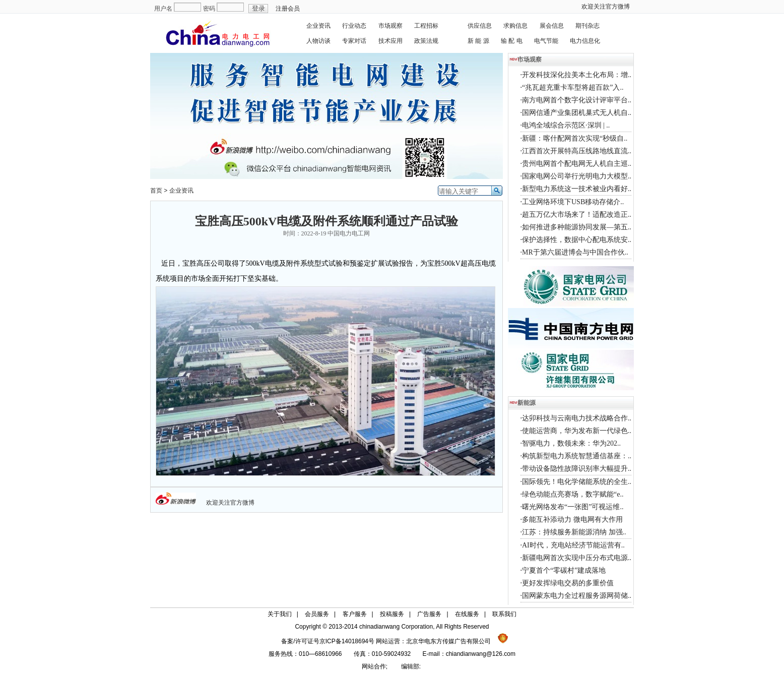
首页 (156, 191)
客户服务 (355, 614)
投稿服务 (392, 614)
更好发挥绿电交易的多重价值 (568, 583)
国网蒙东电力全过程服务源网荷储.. (577, 596)
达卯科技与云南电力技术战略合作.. (577, 418)
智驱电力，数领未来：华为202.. (571, 443)
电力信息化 (585, 41)
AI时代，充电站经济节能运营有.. (573, 545)
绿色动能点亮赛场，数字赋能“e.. (573, 494)
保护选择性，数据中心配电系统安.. (577, 240)
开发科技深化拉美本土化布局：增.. (577, 75)
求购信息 (515, 26)
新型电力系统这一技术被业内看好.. (577, 189)
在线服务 (467, 614)
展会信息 (552, 26)
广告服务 (429, 614)
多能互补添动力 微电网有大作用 (572, 519)
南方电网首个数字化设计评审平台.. (577, 100)
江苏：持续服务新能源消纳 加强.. (574, 532)
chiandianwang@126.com (481, 654)
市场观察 (390, 26)
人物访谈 (318, 41)
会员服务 (317, 614)
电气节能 (546, 41)
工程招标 (426, 26)
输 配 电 (512, 41)
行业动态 (354, 26)
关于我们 (280, 614)
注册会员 (288, 9)
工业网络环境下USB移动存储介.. (573, 202)
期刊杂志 (587, 26)
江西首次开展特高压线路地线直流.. (577, 151)
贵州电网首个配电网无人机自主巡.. (577, 164)
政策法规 (426, 41)
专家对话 (354, 41)
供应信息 (480, 26)
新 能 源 (478, 41)
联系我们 (504, 614)
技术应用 (390, 41)
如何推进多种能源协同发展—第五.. (577, 227)
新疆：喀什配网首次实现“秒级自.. (575, 138)
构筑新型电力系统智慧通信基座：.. (577, 456)
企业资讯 (318, 26)
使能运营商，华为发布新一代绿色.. (577, 431)
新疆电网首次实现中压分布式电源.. (577, 558)
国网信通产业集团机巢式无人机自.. (577, 113)
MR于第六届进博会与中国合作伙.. (575, 252)
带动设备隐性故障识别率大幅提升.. (577, 469)
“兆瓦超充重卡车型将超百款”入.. (573, 87)
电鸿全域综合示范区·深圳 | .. (566, 125)
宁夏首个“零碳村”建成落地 (564, 570)
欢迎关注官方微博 (606, 7)
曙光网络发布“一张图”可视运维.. (573, 507)
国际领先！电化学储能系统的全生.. (577, 482)
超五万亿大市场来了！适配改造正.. (577, 215)
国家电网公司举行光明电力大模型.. (577, 176)
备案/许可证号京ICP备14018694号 (329, 641)
